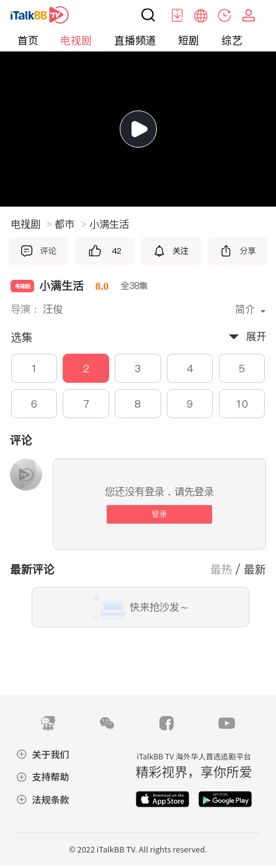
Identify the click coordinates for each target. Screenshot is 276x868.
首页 (28, 40)
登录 (159, 514)
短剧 (189, 40)
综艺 (232, 40)
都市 (70, 224)
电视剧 (76, 40)
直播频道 (135, 40)
